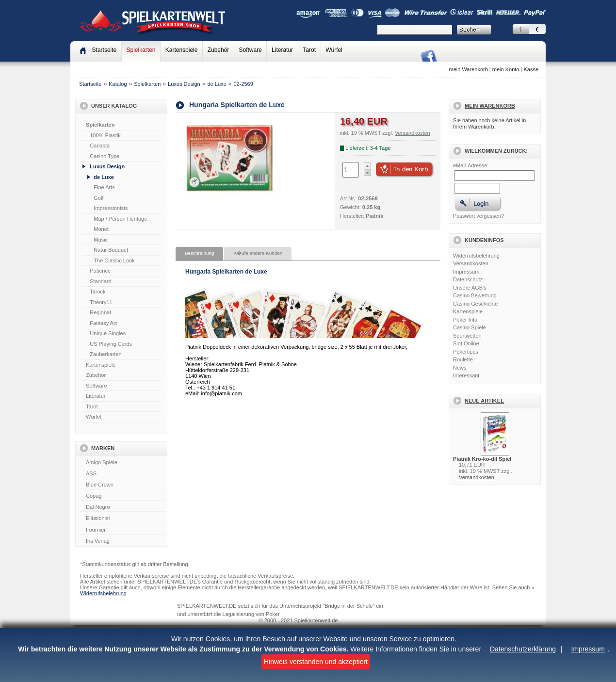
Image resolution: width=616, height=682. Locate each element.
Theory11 (101, 302)
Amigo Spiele (122, 463)
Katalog (118, 84)
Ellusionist (122, 519)
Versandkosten (471, 263)
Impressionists (111, 208)
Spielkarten (141, 50)
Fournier (122, 530)
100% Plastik (105, 135)
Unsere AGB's (470, 288)
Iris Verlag (122, 541)
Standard (101, 281)
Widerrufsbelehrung (476, 256)
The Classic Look (114, 260)
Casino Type (105, 156)
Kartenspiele (182, 50)
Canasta (100, 146)
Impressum (588, 649)
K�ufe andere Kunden (258, 253)
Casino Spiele (470, 327)
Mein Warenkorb (490, 106)
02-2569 (243, 84)
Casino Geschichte (475, 304)
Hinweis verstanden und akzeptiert (316, 662)
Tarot (309, 50)
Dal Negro (122, 507)
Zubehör (219, 50)
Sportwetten (467, 336)
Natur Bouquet (111, 250)
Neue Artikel (484, 401)
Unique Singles (108, 333)
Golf (98, 198)
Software (251, 50)
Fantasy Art (103, 323)
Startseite (90, 84)
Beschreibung (199, 253)
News (460, 368)
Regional (100, 312)
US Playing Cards (111, 344)
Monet (101, 229)
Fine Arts (104, 187)
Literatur (282, 50)
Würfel (334, 50)
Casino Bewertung (475, 295)
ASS (122, 474)
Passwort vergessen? (478, 216)
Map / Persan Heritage (120, 219)
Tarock (97, 292)
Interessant (466, 375)
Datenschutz (468, 279)
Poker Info (465, 320)
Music (101, 240)
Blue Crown (122, 485)
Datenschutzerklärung (523, 649)
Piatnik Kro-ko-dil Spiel (482, 459)
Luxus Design (184, 84)
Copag (122, 496)
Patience (100, 271)
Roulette (463, 359)
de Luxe (217, 84)
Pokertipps (466, 352)
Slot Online (466, 343)
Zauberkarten (105, 354)
